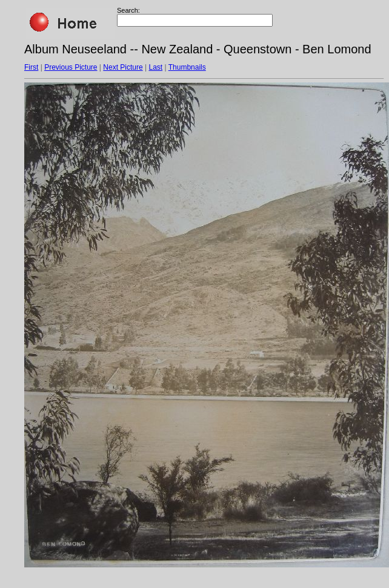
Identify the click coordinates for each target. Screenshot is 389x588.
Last (155, 67)
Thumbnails (187, 67)
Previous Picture (71, 67)
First (31, 67)
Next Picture (123, 67)
